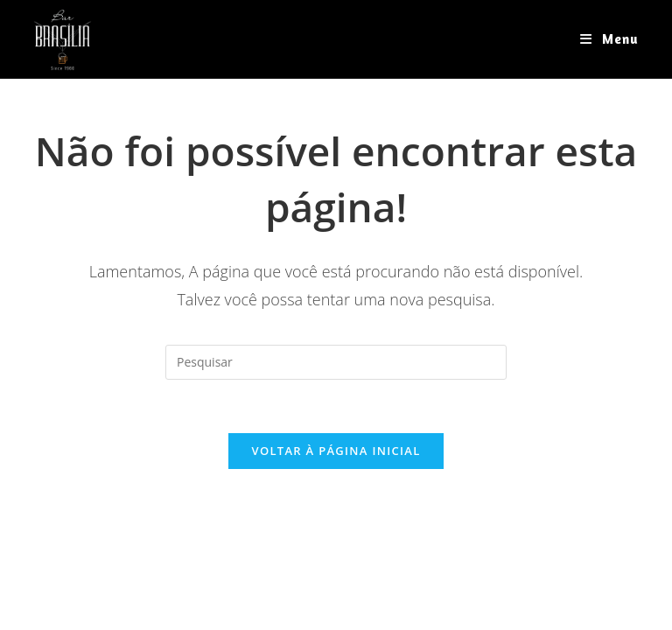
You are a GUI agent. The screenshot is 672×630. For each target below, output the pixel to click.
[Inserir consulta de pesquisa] (336, 362)
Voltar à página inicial (336, 451)
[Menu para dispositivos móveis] (609, 39)
